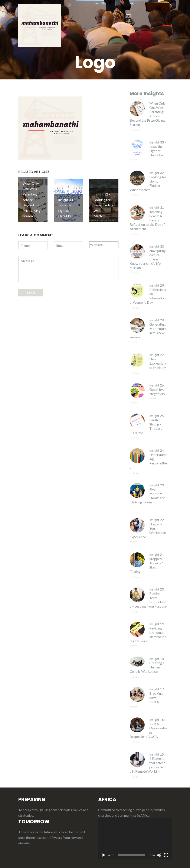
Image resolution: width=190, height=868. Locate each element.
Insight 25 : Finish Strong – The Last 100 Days (148, 424)
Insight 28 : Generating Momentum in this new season (148, 328)
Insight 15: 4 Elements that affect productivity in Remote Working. (148, 763)
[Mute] (159, 855)
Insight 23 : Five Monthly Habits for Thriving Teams (148, 494)
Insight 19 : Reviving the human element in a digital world (148, 632)
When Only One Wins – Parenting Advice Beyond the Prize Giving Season (148, 114)
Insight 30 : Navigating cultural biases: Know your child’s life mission (148, 257)
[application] (135, 839)
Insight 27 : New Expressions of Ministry (158, 361)
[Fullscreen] (166, 855)
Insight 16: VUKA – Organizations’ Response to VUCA (148, 728)
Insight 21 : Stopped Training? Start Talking (148, 563)
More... (135, 129)
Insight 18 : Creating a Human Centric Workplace (148, 665)
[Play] (104, 855)
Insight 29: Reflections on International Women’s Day (148, 294)
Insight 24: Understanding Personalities (148, 459)
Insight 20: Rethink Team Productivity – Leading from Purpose (148, 598)
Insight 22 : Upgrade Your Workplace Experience (148, 528)
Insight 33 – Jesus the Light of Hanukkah (158, 149)
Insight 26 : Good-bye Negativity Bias (157, 392)
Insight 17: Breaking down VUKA (157, 695)
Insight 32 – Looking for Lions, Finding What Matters (148, 181)
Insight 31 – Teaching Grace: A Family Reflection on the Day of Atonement (148, 218)
